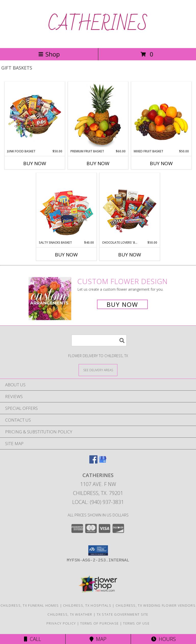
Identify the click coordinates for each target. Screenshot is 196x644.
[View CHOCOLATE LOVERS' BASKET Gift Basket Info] (130, 207)
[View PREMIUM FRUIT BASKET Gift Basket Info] (98, 116)
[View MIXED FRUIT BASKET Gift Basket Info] (161, 116)
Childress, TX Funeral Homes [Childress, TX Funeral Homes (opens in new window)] (30, 605)
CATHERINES (98, 24)
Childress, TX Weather (70, 614)
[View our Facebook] (93, 462)
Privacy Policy (61, 623)
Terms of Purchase (99, 623)
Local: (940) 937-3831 (98, 502)
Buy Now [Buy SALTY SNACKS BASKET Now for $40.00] (66, 255)
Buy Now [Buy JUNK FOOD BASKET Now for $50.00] (35, 163)
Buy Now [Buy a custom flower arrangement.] (122, 304)
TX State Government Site (123, 614)
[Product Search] (99, 340)
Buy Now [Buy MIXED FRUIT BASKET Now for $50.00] (161, 163)
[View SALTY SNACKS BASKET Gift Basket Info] (66, 207)
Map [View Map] (98, 639)
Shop (49, 54)
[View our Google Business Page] (103, 462)
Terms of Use (136, 623)
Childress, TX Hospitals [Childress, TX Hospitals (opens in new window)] (87, 605)
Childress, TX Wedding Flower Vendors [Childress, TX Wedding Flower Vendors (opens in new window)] (156, 605)
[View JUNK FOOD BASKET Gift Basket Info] (35, 116)
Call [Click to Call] (33, 639)
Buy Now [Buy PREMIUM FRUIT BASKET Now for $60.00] (98, 163)
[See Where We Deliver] (98, 370)
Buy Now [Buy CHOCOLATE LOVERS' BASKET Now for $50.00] (130, 255)
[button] (98, 550)
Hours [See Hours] (163, 639)
